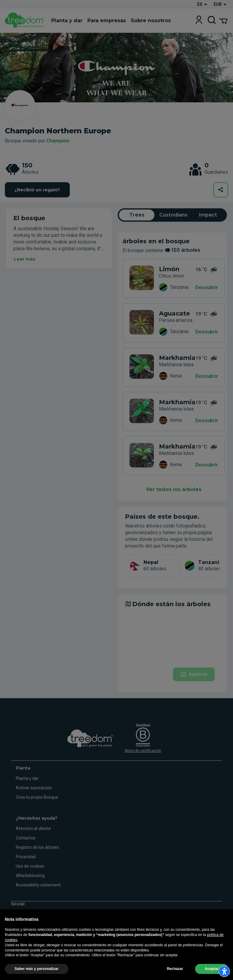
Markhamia (177, 358)
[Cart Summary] (223, 20)
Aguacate (174, 313)
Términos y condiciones (124, 959)
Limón (169, 269)
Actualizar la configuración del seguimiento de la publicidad (55, 973)
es (53, 935)
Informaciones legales (82, 959)
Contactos (26, 838)
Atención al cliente (33, 828)
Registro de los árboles (37, 847)
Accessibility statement (38, 885)
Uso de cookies (30, 866)
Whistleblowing (30, 876)
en (22, 935)
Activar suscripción (34, 788)
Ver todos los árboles (174, 489)
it (13, 935)
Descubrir (207, 287)
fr (43, 935)
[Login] (199, 20)
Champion (58, 141)
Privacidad (26, 857)
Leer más (25, 259)
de (33, 935)
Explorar (194, 674)
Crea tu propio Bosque (37, 797)
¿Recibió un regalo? (37, 190)
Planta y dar (27, 778)
